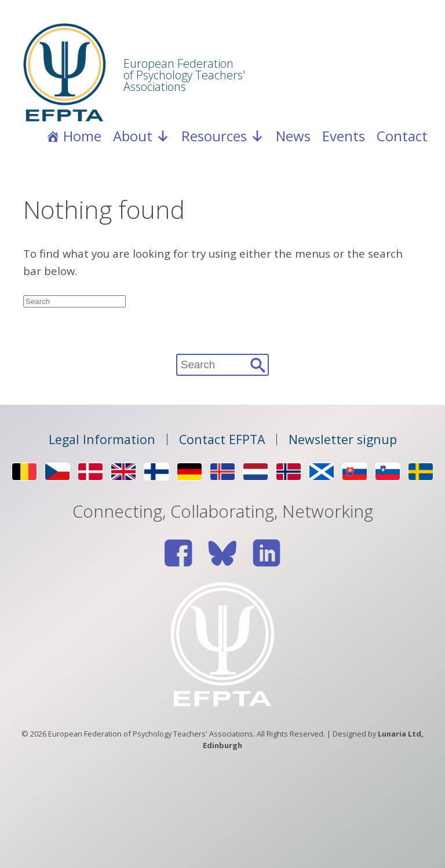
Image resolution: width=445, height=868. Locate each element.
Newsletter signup (343, 440)
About (141, 136)
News (293, 136)
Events (344, 136)
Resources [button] (223, 136)
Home (82, 136)
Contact (402, 136)
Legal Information (102, 440)
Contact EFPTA (222, 440)
